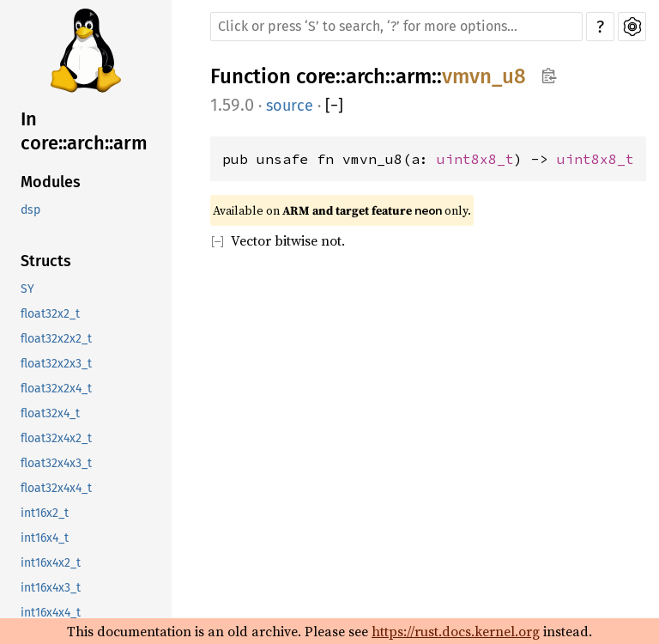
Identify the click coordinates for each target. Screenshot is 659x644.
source (290, 106)
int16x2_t (45, 513)
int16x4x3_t (51, 588)
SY (27, 289)
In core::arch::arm (84, 131)
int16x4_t (45, 538)
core (316, 76)
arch (366, 76)
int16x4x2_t (51, 563)
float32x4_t (50, 413)
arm (414, 76)
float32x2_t (50, 314)
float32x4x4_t (56, 488)
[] (334, 106)
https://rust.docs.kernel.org (456, 631)
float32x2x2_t (56, 339)
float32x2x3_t (56, 364)
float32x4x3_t (56, 463)
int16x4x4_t (51, 613)
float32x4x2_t (56, 438)
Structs (46, 261)
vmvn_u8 (484, 76)
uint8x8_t (475, 159)
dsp (30, 210)
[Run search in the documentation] (396, 27)
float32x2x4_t (56, 389)
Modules (51, 182)
